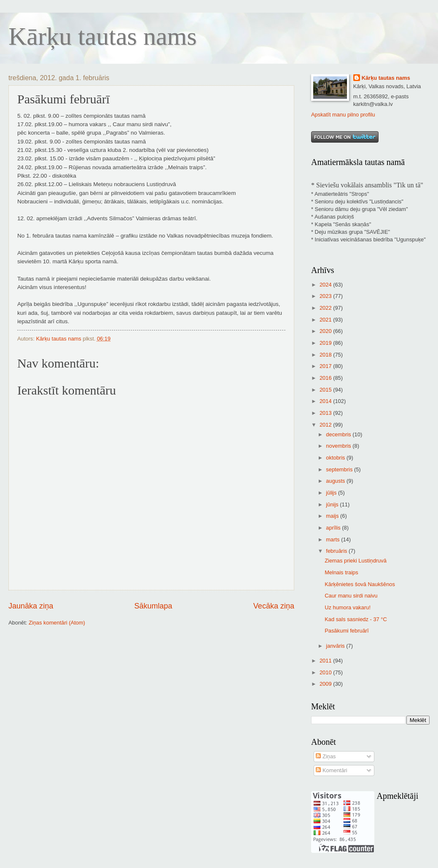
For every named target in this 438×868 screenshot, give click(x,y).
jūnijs (333, 504)
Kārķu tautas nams (103, 36)
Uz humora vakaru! (348, 607)
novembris (339, 446)
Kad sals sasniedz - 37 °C (356, 619)
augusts (336, 481)
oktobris (336, 458)
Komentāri (331, 770)
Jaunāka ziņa (31, 606)
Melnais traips (341, 572)
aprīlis (334, 528)
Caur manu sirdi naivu (351, 596)
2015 (326, 390)
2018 (326, 355)
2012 (326, 425)
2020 (326, 331)
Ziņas (326, 756)
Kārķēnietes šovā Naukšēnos (360, 584)
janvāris (336, 646)
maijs (333, 516)
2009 (326, 684)
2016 (326, 378)
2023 (326, 296)
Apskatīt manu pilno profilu (343, 115)
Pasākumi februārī (347, 631)
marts (333, 539)
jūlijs (332, 493)
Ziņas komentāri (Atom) (57, 623)
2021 (326, 320)
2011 (326, 661)
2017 (326, 366)
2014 (326, 401)
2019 (326, 343)
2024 (326, 285)
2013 (326, 413)
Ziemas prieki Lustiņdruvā (356, 561)
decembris (339, 434)
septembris (340, 469)
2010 (326, 672)
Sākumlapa (153, 606)
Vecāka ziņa (274, 606)
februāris (337, 551)
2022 (326, 308)
